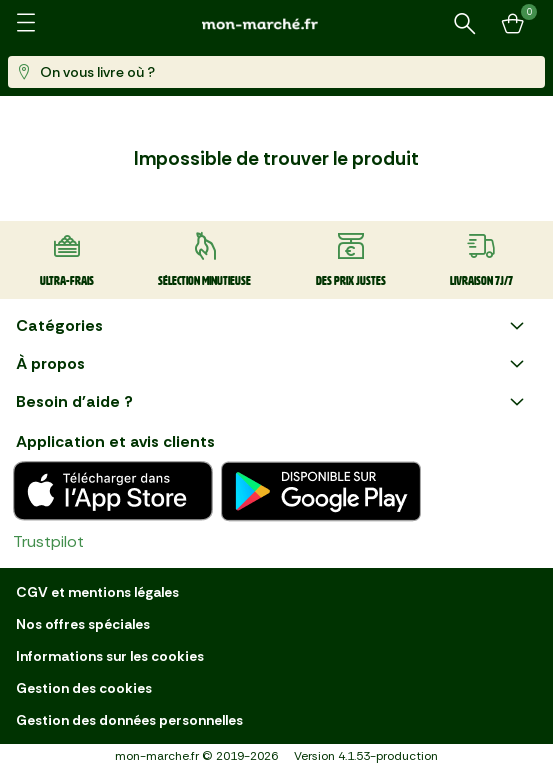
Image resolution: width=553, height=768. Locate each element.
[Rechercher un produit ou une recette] (465, 24)
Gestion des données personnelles (129, 720)
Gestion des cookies (84, 688)
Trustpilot (48, 541)
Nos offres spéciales (83, 624)
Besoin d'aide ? (272, 402)
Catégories (272, 326)
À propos (272, 364)
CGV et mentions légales (97, 592)
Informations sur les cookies (110, 656)
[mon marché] (277, 23)
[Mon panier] (513, 24)
